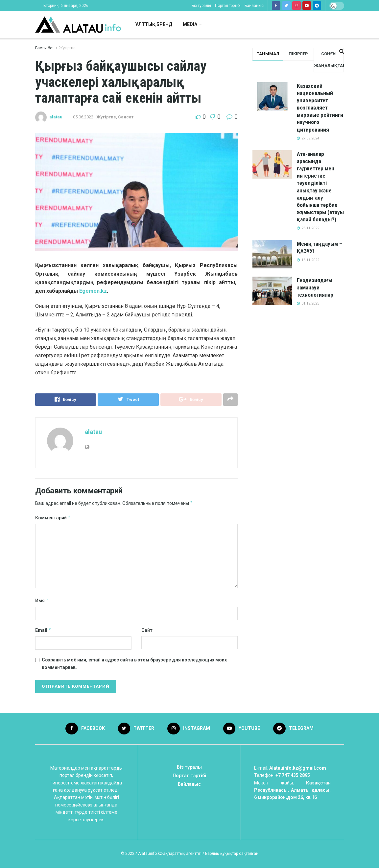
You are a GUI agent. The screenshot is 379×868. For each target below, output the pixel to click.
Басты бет (45, 48)
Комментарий (53, 518)
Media (190, 24)
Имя (42, 601)
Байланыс (254, 6)
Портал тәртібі (228, 6)
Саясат (126, 117)
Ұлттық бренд (154, 24)
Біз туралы (201, 6)
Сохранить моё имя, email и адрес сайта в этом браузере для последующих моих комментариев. (134, 663)
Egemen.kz (93, 291)
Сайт (147, 630)
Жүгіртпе (67, 48)
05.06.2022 (83, 117)
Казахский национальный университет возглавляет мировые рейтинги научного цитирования (320, 108)
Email (43, 630)
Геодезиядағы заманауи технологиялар (315, 287)
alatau (56, 117)
